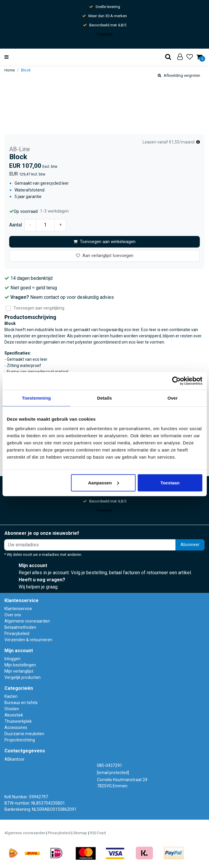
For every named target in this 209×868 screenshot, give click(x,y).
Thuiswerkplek (18, 721)
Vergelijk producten (23, 677)
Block (26, 70)
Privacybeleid (17, 634)
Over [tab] (173, 398)
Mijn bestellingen (20, 665)
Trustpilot (104, 34)
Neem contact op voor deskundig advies (72, 297)
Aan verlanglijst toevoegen (105, 256)
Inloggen (12, 659)
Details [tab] (105, 398)
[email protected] (113, 773)
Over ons (13, 615)
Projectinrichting (20, 740)
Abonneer (190, 545)
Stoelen (12, 709)
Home (10, 70)
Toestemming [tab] (36, 398)
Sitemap (80, 833)
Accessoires (16, 727)
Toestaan (170, 482)
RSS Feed (98, 833)
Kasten (11, 696)
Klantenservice (18, 609)
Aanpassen (103, 482)
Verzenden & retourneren (28, 640)
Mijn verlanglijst (19, 671)
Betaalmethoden (20, 627)
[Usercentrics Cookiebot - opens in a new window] (176, 381)
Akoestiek (14, 715)
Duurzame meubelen (24, 734)
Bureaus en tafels (21, 703)
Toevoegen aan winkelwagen (104, 242)
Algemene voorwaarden (27, 621)
